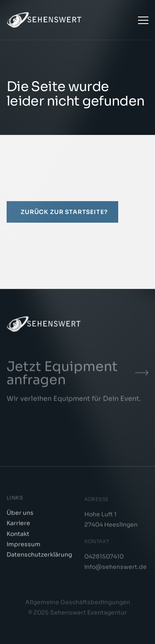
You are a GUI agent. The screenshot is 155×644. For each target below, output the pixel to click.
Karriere (18, 524)
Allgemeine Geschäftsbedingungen (78, 603)
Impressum (24, 545)
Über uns (20, 514)
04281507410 (104, 558)
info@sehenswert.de (116, 569)
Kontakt (18, 535)
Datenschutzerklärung (39, 556)
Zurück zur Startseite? (64, 212)
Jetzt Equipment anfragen (62, 375)
